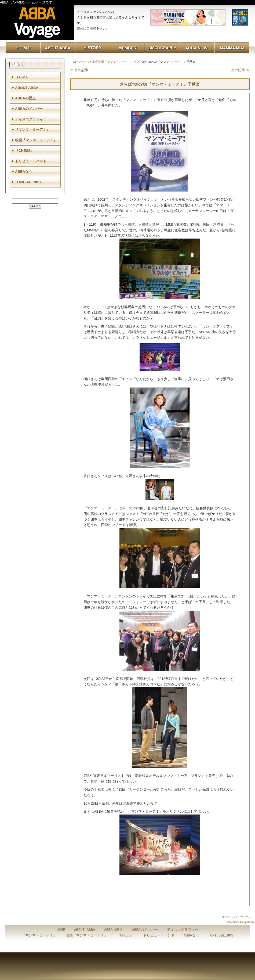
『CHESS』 (25, 151)
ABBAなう (24, 172)
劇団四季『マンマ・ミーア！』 (113, 62)
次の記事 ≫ (240, 70)
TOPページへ (80, 62)
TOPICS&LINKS (221, 936)
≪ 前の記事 (79, 70)
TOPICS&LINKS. (28, 182)
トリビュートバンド (31, 161)
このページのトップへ (234, 917)
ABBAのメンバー (29, 109)
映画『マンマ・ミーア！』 (36, 140)
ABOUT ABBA (27, 88)
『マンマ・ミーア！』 (32, 130)
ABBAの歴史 (25, 98)
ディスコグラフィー (31, 119)
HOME (61, 930)
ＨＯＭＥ (22, 77)
